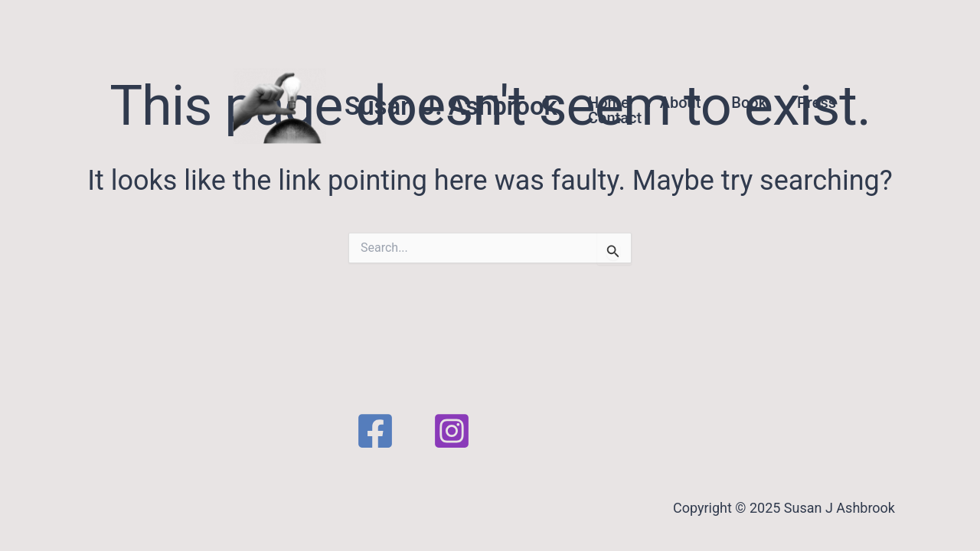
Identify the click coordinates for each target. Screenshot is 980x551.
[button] (919, 106)
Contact (615, 118)
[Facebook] (375, 431)
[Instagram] (452, 431)
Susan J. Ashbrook (451, 106)
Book (749, 103)
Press (817, 103)
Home (609, 103)
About (681, 103)
